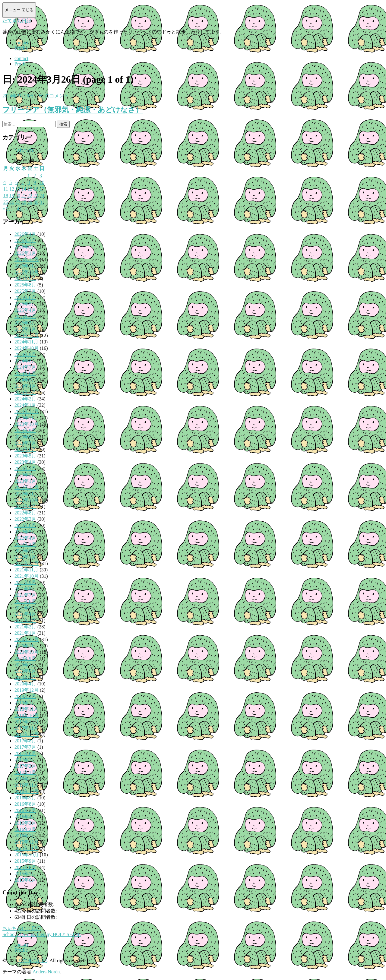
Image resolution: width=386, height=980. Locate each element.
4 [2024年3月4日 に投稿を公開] (5, 182)
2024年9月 (25, 354)
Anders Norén (46, 972)
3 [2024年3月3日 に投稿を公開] (41, 176)
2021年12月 (27, 563)
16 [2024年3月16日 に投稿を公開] (36, 189)
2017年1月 (25, 772)
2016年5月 (25, 810)
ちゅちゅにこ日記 (22, 928)
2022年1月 (25, 557)
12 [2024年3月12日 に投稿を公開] (12, 189)
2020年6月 (25, 671)
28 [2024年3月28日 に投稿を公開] (24, 202)
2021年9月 (25, 582)
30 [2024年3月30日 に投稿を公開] (36, 202)
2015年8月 (25, 867)
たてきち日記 (17, 21)
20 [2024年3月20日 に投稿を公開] (18, 196)
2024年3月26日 (18, 96)
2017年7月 (25, 747)
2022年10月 (27, 500)
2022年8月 (25, 513)
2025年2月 (25, 323)
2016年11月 (26, 785)
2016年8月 (25, 804)
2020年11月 (26, 646)
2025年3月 (25, 316)
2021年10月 (27, 576)
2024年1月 (25, 405)
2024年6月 (25, 373)
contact (21, 43)
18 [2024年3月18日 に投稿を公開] (6, 196)
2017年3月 (25, 760)
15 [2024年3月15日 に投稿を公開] (30, 189)
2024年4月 (25, 386)
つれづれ (24, 150)
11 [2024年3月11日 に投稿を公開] (6, 189)
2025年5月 (25, 304)
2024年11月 (26, 342)
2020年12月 (27, 639)
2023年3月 (25, 468)
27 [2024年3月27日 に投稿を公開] (18, 202)
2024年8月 (25, 361)
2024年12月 (27, 335)
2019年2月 (25, 696)
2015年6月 (25, 880)
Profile (21, 48)
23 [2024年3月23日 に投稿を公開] (36, 196)
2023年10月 (27, 424)
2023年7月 (25, 443)
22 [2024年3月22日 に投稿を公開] (30, 196)
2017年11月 (26, 728)
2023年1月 (25, 481)
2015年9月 (25, 861)
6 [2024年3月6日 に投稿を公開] (17, 182)
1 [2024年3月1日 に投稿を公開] (29, 176)
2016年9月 (25, 798)
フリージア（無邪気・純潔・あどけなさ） (73, 110)
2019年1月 (25, 703)
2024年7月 (25, 367)
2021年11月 (26, 570)
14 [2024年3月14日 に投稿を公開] (24, 189)
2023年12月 (27, 411)
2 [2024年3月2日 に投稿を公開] (35, 176)
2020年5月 (25, 677)
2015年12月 (27, 842)
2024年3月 (25, 392)
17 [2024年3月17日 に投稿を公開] (42, 189)
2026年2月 (25, 247)
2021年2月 (25, 627)
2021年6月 (25, 601)
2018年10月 (27, 715)
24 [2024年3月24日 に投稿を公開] (42, 196)
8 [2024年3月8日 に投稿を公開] (29, 182)
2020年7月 (25, 665)
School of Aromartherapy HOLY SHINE (42, 934)
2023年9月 (25, 430)
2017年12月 (27, 722)
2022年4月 (25, 538)
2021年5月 (25, 608)
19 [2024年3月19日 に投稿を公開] (12, 196)
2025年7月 (25, 291)
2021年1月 (25, 633)
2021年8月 (25, 589)
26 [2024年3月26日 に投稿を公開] (12, 202)
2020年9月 (25, 658)
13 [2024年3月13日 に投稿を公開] (18, 189)
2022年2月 (25, 551)
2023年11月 (26, 418)
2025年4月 (25, 310)
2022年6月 (25, 525)
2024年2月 (25, 399)
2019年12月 (27, 690)
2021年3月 (25, 620)
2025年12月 (27, 259)
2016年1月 (25, 836)
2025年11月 (26, 266)
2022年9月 (25, 506)
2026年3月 (25, 240)
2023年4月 (25, 462)
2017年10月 (27, 734)
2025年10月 (27, 272)
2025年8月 (25, 285)
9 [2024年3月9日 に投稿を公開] (35, 182)
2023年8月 (25, 437)
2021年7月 (25, 595)
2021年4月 (25, 614)
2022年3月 (25, 544)
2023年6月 (25, 449)
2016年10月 (27, 791)
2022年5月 (25, 532)
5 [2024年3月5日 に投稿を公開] (11, 182)
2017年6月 (25, 753)
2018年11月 (26, 709)
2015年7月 (25, 874)
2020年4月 (25, 684)
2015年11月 (26, 848)
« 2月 (8, 209)
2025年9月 (25, 278)
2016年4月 (25, 817)
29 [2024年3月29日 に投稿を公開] (30, 202)
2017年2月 (25, 766)
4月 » (22, 209)
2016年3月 (25, 823)
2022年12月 (27, 487)
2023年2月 (25, 475)
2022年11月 (26, 494)
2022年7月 (25, 519)
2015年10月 (27, 855)
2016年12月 (27, 779)
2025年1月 (25, 329)
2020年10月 (27, 652)
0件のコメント (53, 96)
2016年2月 (25, 829)
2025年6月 (25, 297)
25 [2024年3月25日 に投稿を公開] (6, 202)
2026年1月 (25, 253)
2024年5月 (25, 380)
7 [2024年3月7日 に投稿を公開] (23, 182)
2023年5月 (25, 456)
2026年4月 (25, 234)
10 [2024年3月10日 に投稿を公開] (42, 182)
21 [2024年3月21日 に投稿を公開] (24, 196)
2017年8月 (25, 741)
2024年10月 (27, 348)
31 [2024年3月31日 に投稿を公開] (42, 202)
